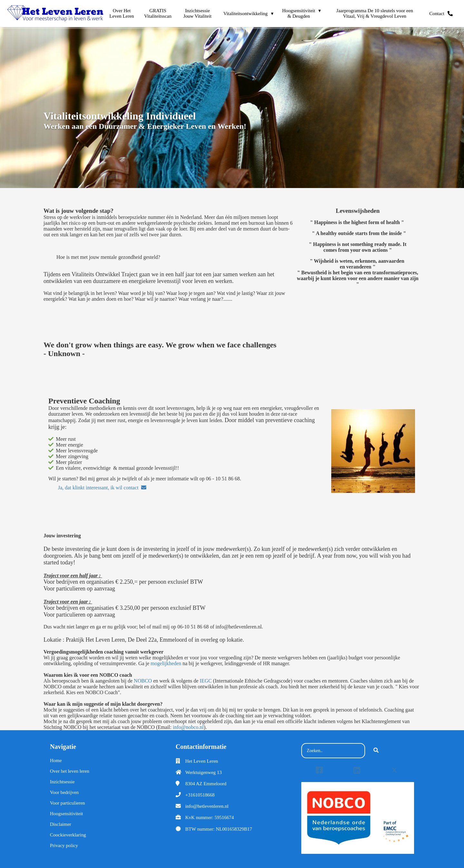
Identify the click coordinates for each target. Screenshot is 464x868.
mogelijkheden (166, 663)
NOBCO (143, 681)
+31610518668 (200, 795)
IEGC (206, 681)
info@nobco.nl (188, 727)
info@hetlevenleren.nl (207, 806)
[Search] (376, 751)
